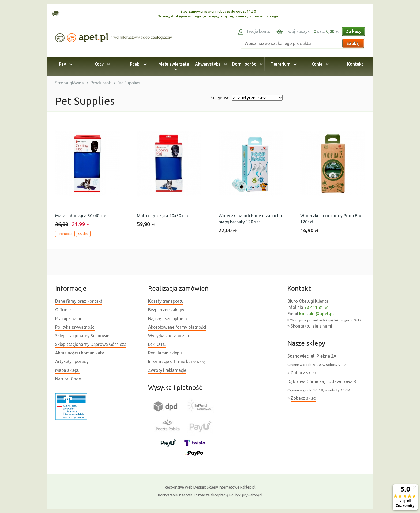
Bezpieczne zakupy (166, 310)
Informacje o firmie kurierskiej (177, 361)
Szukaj (353, 43)
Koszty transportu (166, 301)
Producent (101, 83)
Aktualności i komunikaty (80, 353)
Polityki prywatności (246, 495)
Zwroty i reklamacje (167, 370)
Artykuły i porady (72, 361)
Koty (101, 64)
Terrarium (283, 64)
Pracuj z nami (68, 319)
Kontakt (355, 64)
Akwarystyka (210, 64)
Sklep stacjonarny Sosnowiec (83, 336)
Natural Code (68, 379)
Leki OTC (157, 344)
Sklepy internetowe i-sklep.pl (210, 487)
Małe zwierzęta (174, 66)
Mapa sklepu (67, 370)
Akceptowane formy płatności (177, 327)
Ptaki (137, 64)
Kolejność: (220, 98)
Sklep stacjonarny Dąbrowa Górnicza (91, 344)
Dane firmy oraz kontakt (79, 301)
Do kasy (353, 31)
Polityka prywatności (75, 327)
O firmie (63, 310)
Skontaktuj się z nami (311, 326)
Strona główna (70, 83)
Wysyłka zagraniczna (169, 336)
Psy (65, 64)
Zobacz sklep (303, 373)
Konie (319, 64)
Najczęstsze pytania (168, 319)
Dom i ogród (247, 64)
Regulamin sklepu (165, 353)
